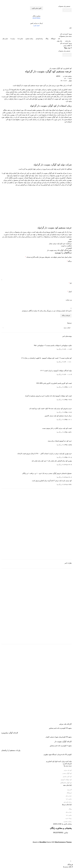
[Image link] (62, 758)
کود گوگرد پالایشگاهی (66, 783)
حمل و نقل (69, 796)
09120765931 (58, 833)
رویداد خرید (69, 818)
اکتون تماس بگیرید (36, 8)
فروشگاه (69, 793)
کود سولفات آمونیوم (66, 780)
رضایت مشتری (68, 821)
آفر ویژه (69, 790)
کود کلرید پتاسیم (67, 777)
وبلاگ (70, 809)
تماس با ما (69, 799)
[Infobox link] (36, 723)
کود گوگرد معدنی (67, 773)
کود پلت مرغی (68, 770)
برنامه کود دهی (68, 802)
